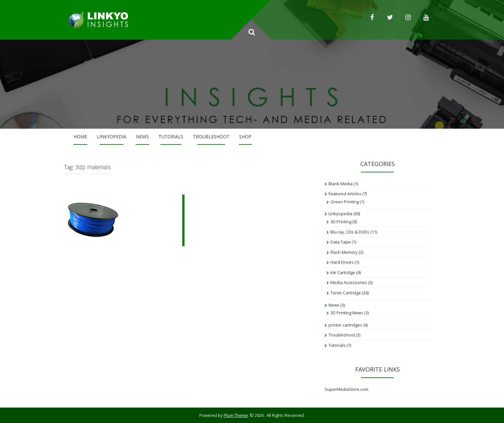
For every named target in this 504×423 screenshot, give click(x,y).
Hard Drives (342, 262)
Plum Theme (236, 415)
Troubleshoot (211, 137)
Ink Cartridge (343, 272)
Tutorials (171, 137)
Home (80, 137)
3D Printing (341, 222)
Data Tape (341, 242)
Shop (245, 137)
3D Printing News (347, 313)
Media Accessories (349, 282)
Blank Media (341, 184)
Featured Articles (345, 194)
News (142, 137)
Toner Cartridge (346, 293)
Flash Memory (344, 252)
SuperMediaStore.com (346, 389)
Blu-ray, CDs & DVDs (350, 232)
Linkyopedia (112, 137)
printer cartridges (345, 325)
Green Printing (345, 202)
